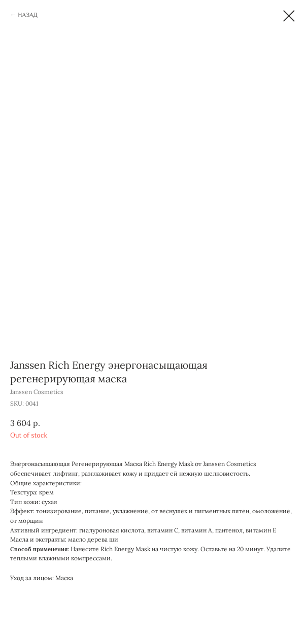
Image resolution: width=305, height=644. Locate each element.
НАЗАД (27, 15)
